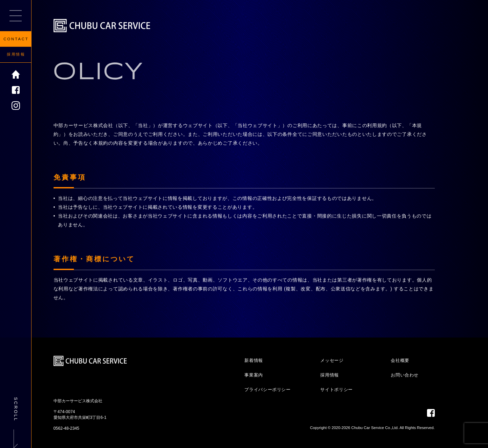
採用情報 (16, 54)
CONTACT (16, 39)
